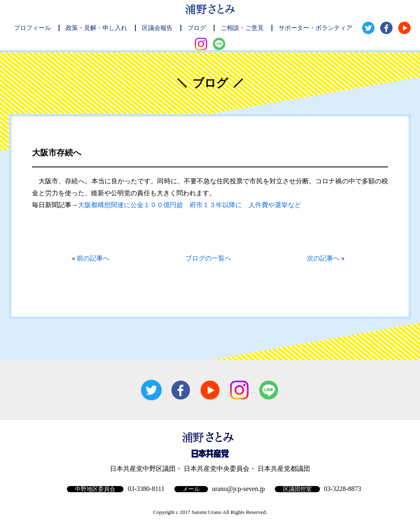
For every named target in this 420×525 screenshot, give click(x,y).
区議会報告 (157, 28)
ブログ (197, 28)
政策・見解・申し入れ (96, 28)
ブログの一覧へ (208, 258)
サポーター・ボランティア (315, 28)
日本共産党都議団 (284, 469)
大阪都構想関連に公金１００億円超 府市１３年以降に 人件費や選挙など (189, 205)
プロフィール (32, 28)
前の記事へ (93, 258)
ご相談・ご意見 (242, 28)
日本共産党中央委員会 (217, 469)
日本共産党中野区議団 (143, 469)
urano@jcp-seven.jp (239, 489)
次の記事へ (323, 258)
